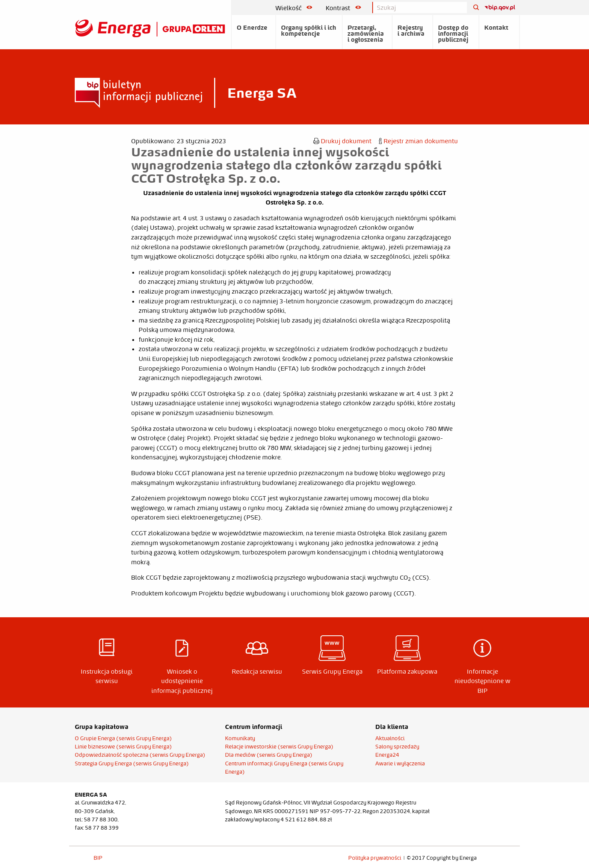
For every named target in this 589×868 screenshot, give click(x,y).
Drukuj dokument (342, 141)
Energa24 (387, 755)
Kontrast (343, 8)
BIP (98, 858)
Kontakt (496, 27)
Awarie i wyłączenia (400, 763)
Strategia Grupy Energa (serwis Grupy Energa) (132, 763)
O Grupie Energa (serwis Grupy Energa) (123, 738)
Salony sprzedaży (397, 747)
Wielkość (294, 8)
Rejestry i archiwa (411, 30)
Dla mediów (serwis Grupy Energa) (269, 755)
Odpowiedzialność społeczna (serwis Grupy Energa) (140, 755)
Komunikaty (240, 738)
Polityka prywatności (375, 858)
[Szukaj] (473, 8)
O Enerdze (252, 27)
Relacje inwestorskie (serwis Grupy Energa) (279, 747)
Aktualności (390, 738)
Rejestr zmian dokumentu (418, 141)
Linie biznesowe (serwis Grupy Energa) (123, 747)
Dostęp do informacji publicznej (453, 33)
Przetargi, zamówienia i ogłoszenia (366, 33)
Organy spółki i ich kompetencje (309, 30)
